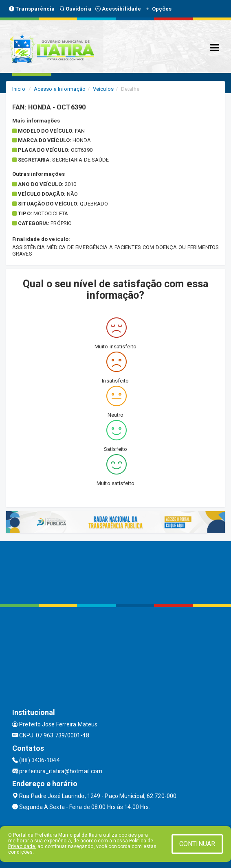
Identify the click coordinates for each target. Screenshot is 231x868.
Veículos (103, 89)
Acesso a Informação (60, 89)
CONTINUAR (197, 844)
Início (19, 89)
